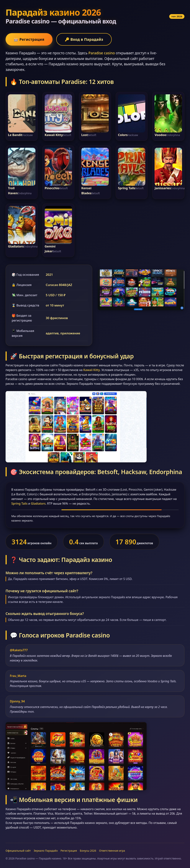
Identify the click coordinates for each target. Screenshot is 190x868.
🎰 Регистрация (29, 39)
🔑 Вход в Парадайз (84, 39)
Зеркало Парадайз (46, 851)
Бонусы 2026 (88, 851)
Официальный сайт (18, 851)
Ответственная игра (112, 851)
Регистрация (69, 851)
